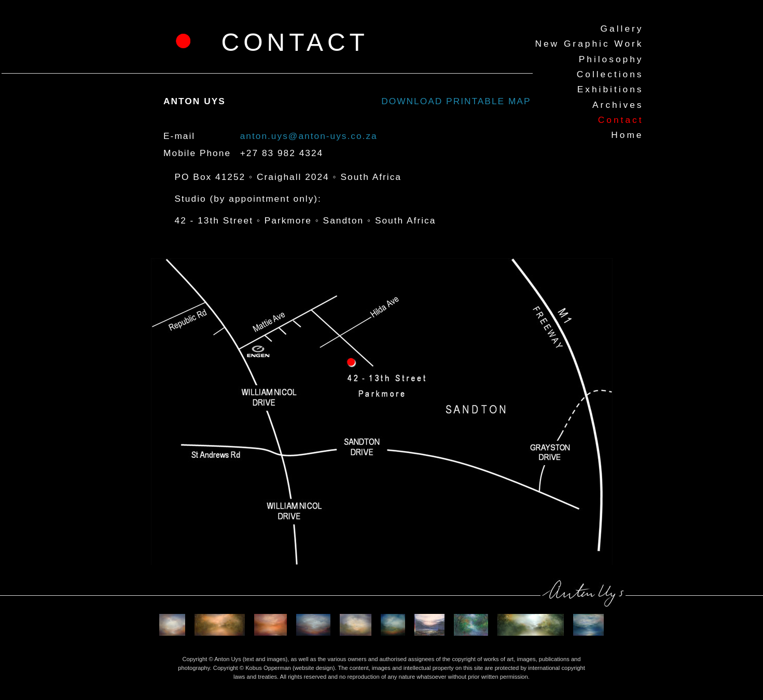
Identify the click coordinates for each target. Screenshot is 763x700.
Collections (610, 74)
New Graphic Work (589, 44)
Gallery (622, 29)
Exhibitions (611, 89)
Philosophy (611, 59)
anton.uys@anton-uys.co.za (309, 136)
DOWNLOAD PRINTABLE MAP (456, 101)
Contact (621, 120)
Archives (618, 105)
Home (627, 135)
